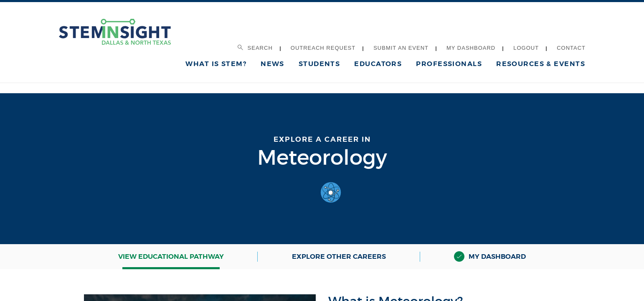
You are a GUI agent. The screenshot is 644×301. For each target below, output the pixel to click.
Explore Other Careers (339, 256)
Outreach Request (323, 48)
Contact (571, 48)
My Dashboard (471, 48)
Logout (526, 48)
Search (255, 48)
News (273, 64)
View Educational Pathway (171, 256)
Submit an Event (401, 48)
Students (319, 64)
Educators (378, 64)
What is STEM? (216, 64)
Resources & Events (541, 64)
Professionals (449, 64)
